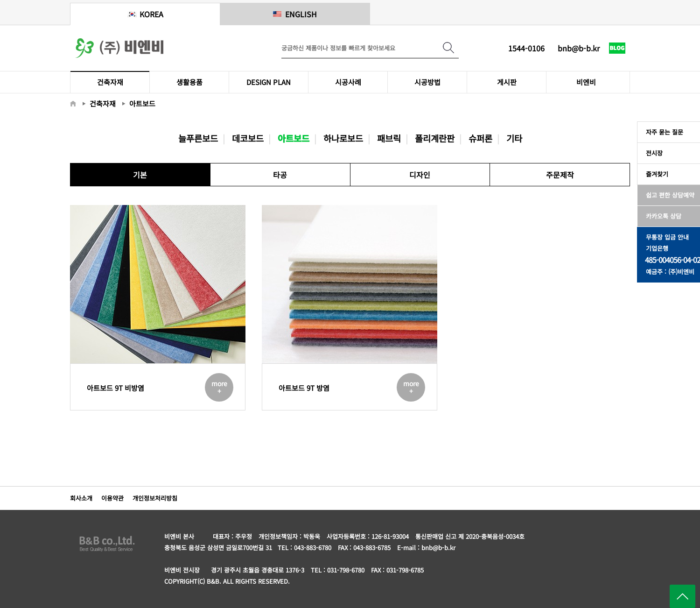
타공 (280, 175)
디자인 (420, 175)
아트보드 (294, 138)
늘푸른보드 (198, 138)
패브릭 (389, 138)
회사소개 (81, 498)
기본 (140, 175)
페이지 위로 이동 (682, 596)
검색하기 (448, 48)
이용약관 (112, 498)
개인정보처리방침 (155, 498)
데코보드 (248, 138)
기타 (514, 138)
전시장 (652, 153)
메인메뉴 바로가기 (0, 0)
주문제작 (560, 175)
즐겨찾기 (655, 174)
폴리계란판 (435, 138)
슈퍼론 (480, 138)
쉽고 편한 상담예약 (668, 195)
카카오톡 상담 (662, 216)
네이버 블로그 (617, 56)
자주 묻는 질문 (663, 132)
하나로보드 (343, 138)
